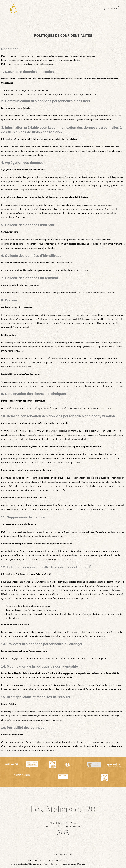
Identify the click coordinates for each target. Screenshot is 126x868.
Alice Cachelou (67, 854)
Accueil (14, 864)
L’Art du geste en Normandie (42, 864)
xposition (62, 864)
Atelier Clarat (24, 864)
